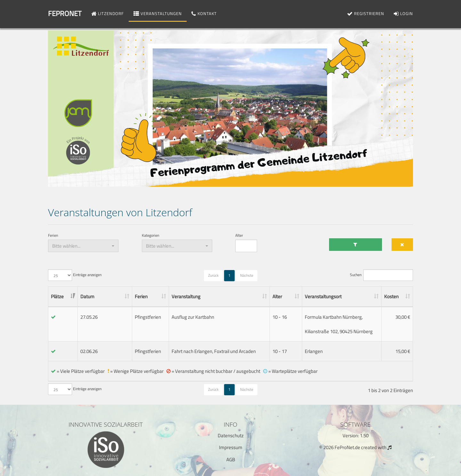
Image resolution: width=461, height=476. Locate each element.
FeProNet (65, 13)
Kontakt (204, 13)
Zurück (213, 275)
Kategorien (150, 236)
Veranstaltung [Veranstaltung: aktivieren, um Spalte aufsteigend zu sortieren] (186, 296)
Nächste (247, 275)
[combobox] (83, 246)
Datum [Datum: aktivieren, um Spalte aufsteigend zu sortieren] (87, 296)
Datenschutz (231, 435)
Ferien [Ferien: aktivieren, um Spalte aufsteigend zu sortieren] (141, 296)
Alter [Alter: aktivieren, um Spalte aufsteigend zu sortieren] (277, 296)
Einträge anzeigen (75, 275)
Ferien (53, 236)
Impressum (231, 447)
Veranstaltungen (158, 13)
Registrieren (366, 13)
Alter (239, 236)
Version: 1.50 (356, 435)
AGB (231, 460)
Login (403, 13)
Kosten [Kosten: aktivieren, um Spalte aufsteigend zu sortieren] (391, 296)
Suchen (381, 275)
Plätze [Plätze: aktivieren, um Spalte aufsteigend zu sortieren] (57, 296)
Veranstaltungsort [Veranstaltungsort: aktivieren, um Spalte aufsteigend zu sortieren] (323, 296)
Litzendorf (108, 13)
